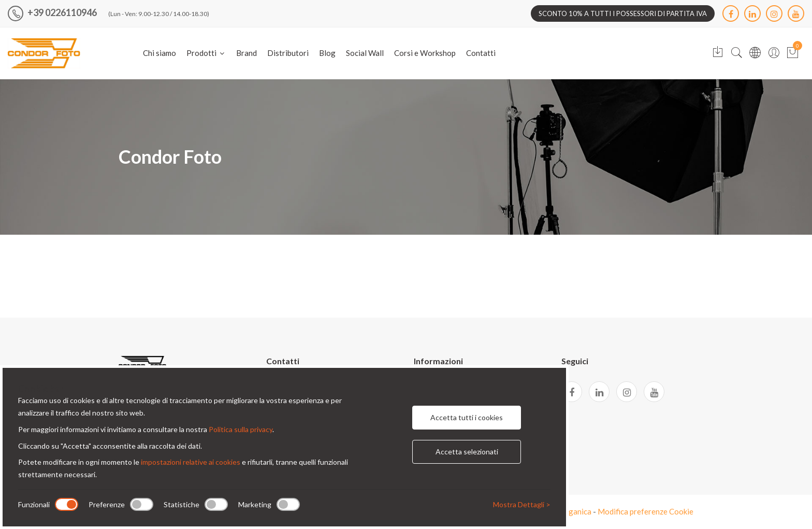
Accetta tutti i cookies (467, 417)
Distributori (288, 53)
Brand (247, 53)
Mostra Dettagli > (522, 504)
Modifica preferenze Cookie (646, 511)
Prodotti (206, 53)
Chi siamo (160, 53)
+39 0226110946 (52, 12)
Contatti (481, 53)
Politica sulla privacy (241, 429)
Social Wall (365, 53)
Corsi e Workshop (425, 53)
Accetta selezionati (467, 452)
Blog (327, 53)
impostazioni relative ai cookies (191, 462)
